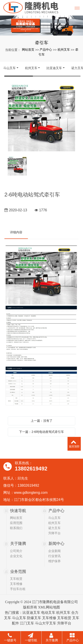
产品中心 (46, 50)
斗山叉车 (10, 68)
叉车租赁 (16, 579)
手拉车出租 (18, 589)
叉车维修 (16, 584)
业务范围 (18, 572)
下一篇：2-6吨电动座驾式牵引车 (41, 432)
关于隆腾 (18, 544)
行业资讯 (54, 556)
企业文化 (16, 556)
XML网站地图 (49, 607)
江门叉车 (27, 623)
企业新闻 (54, 551)
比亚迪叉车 (54, 68)
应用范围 (16, 523)
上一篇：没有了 (42, 421)
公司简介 (16, 551)
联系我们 (16, 528)
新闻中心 (56, 544)
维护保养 (54, 561)
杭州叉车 (64, 50)
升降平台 (54, 533)
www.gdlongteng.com (31, 493)
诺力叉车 (54, 528)
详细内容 (16, 232)
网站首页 (28, 50)
